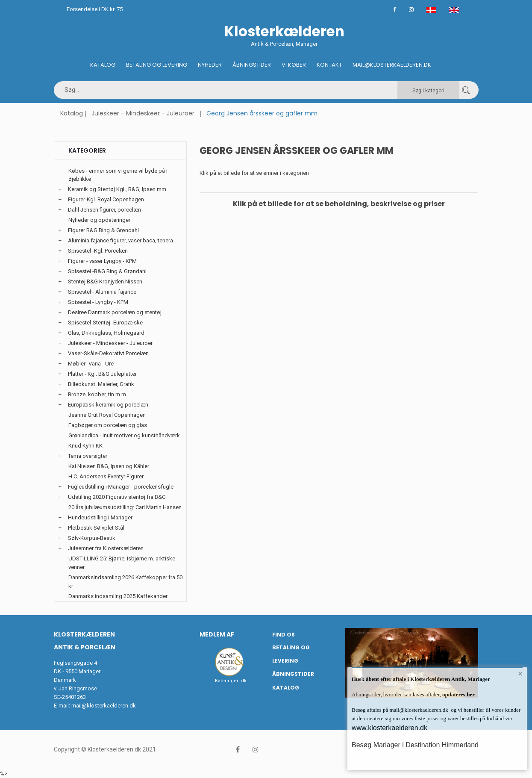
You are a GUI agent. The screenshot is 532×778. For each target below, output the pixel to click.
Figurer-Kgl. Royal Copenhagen (106, 199)
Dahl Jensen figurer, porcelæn (104, 210)
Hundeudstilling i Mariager (100, 517)
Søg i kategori (428, 91)
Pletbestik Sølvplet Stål (96, 528)
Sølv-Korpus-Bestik (92, 538)
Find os (284, 635)
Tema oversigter (88, 456)
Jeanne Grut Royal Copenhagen (107, 415)
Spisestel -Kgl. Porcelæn (98, 251)
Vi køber (294, 65)
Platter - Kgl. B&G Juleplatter (102, 374)
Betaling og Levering (157, 65)
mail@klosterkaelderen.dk (104, 706)
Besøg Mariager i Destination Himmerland (415, 745)
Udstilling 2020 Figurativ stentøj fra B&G (117, 497)
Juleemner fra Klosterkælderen (106, 548)
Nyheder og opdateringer (99, 220)
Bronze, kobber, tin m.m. (98, 394)
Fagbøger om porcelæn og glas (108, 425)
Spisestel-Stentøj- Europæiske (105, 323)
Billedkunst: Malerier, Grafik (101, 384)
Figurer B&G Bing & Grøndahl (103, 230)
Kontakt (329, 65)
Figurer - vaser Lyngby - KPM (102, 261)
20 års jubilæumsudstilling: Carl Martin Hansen (125, 507)
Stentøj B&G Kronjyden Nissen (105, 281)
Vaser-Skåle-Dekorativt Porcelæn (108, 353)
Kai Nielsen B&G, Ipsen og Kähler (109, 466)
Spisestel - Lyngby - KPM (98, 302)
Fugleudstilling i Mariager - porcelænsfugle (121, 487)
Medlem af (217, 634)
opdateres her (458, 694)
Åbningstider (252, 65)
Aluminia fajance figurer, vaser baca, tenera (121, 240)
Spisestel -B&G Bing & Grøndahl (107, 271)
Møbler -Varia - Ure (91, 364)
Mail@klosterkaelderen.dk (392, 65)
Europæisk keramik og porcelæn (108, 405)
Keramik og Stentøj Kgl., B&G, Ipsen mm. (118, 189)
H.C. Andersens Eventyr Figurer (106, 476)
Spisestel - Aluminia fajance (102, 292)
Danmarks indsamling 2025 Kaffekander (118, 596)
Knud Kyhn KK (85, 446)
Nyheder (210, 65)
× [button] (520, 674)
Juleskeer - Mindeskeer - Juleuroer (143, 113)
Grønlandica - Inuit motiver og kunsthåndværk (124, 435)
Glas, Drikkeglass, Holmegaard (106, 333)
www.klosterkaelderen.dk (389, 728)
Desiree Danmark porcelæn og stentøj (115, 312)
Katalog (103, 65)
